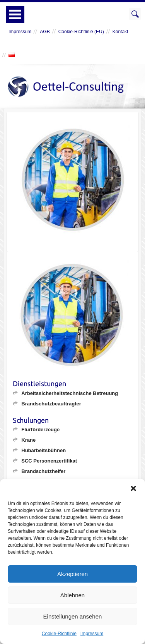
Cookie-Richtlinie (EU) (81, 32)
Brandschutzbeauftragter (51, 404)
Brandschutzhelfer (43, 471)
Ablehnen (72, 595)
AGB (45, 32)
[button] (133, 488)
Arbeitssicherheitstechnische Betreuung (70, 393)
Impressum (92, 634)
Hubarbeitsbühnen (43, 450)
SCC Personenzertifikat (49, 461)
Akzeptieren (72, 574)
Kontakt (120, 32)
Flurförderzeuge (40, 430)
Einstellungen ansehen (73, 616)
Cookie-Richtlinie (59, 634)
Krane (28, 440)
